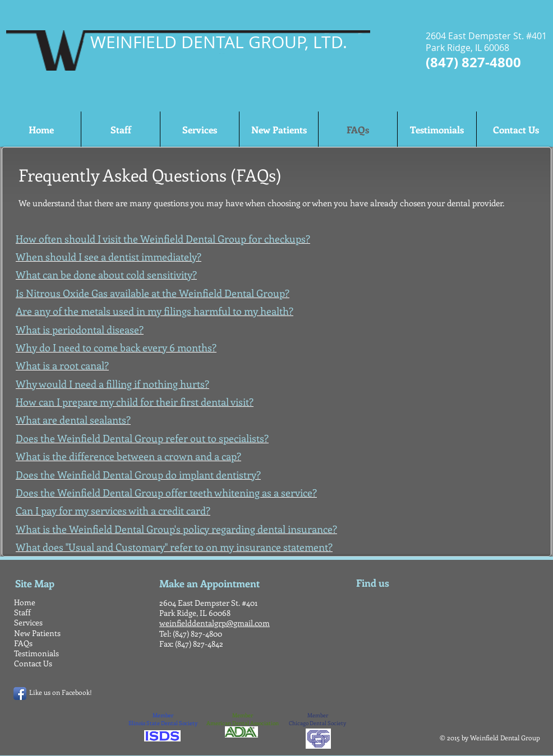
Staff (22, 612)
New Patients (37, 633)
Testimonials (36, 653)
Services (28, 622)
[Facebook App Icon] (20, 694)
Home (25, 602)
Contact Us (33, 663)
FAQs (23, 643)
